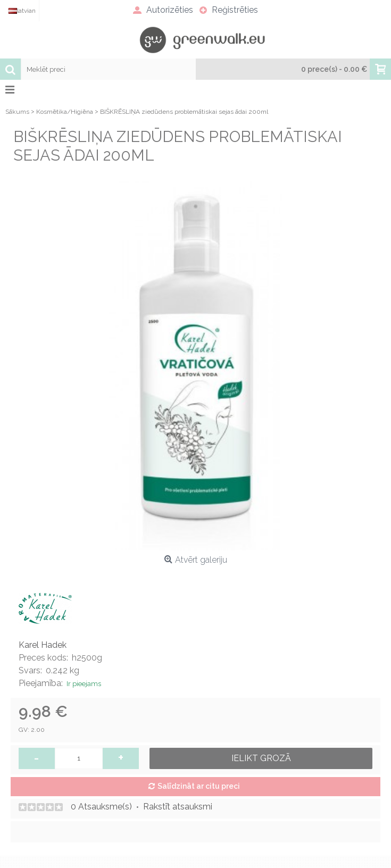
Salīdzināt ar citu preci (199, 786)
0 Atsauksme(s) (101, 807)
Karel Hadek (43, 645)
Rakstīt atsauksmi (178, 807)
